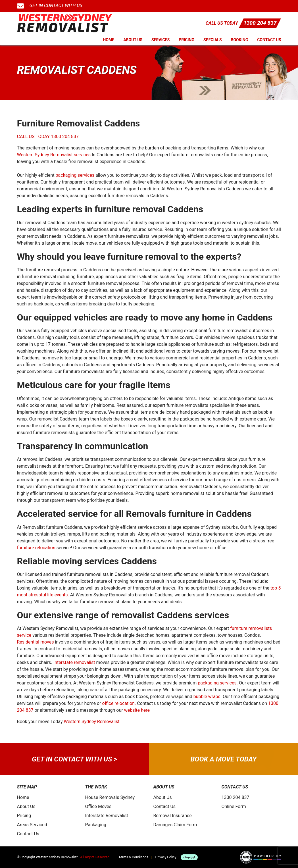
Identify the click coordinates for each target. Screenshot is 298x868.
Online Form (234, 806)
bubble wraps (207, 697)
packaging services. (218, 683)
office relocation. (119, 703)
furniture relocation (36, 548)
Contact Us (269, 40)
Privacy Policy (166, 857)
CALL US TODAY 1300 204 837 (48, 137)
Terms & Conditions (133, 857)
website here (137, 710)
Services (161, 40)
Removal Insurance (173, 816)
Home (109, 40)
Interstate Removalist (107, 816)
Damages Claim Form (175, 825)
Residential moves (36, 642)
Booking (240, 40)
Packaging (96, 825)
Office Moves (98, 806)
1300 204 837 (260, 23)
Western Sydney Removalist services (54, 155)
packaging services (75, 175)
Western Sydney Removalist (91, 722)
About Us (133, 40)
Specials (213, 40)
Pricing (186, 40)
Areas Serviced (32, 825)
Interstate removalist (74, 662)
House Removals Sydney (110, 797)
